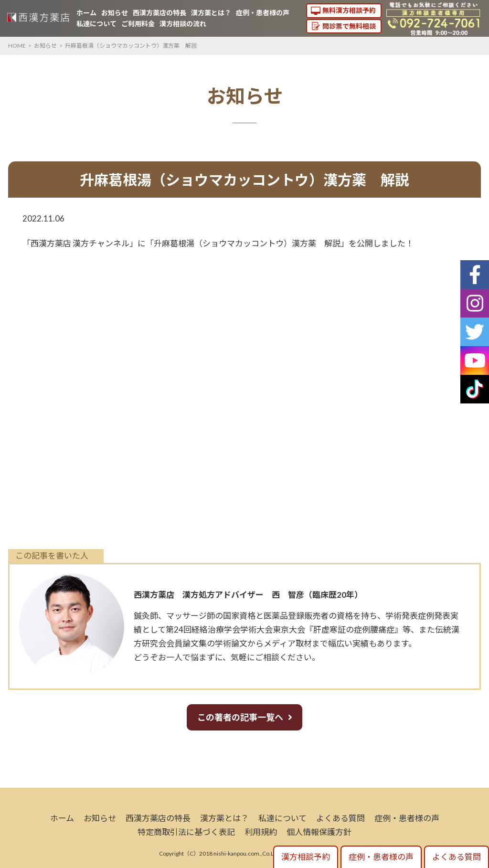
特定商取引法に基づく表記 (186, 832)
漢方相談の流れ (183, 24)
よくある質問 (340, 818)
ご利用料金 (138, 24)
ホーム (86, 13)
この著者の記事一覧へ (240, 717)
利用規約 (261, 832)
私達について (96, 24)
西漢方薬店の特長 (159, 13)
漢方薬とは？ (211, 13)
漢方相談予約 (306, 857)
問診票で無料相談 (349, 26)
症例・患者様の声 (263, 13)
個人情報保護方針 (319, 832)
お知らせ (115, 13)
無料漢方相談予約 (349, 10)
